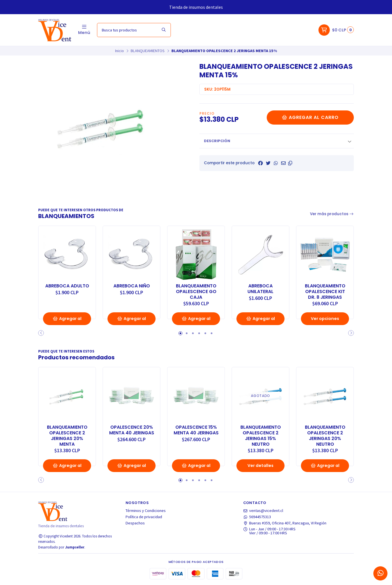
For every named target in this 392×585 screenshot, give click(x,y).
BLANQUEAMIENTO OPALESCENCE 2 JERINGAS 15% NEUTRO (261, 436)
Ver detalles (260, 466)
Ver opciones (325, 319)
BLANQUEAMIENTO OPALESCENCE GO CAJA (196, 292)
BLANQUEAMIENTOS (148, 51)
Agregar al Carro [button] (67, 320)
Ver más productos (332, 214)
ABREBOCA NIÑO (132, 286)
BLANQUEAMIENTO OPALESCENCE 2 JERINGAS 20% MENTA (67, 436)
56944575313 (257, 517)
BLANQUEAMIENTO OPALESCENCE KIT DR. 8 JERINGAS (325, 292)
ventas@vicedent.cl (263, 511)
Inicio (119, 51)
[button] (290, 163)
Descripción (217, 141)
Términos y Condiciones (146, 511)
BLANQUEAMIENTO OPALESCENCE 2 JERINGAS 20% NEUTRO (325, 436)
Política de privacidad (144, 517)
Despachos (135, 523)
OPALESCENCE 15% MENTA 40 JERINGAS (196, 430)
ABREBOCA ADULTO (67, 286)
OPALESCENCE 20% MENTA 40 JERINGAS (132, 430)
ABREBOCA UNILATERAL (260, 289)
